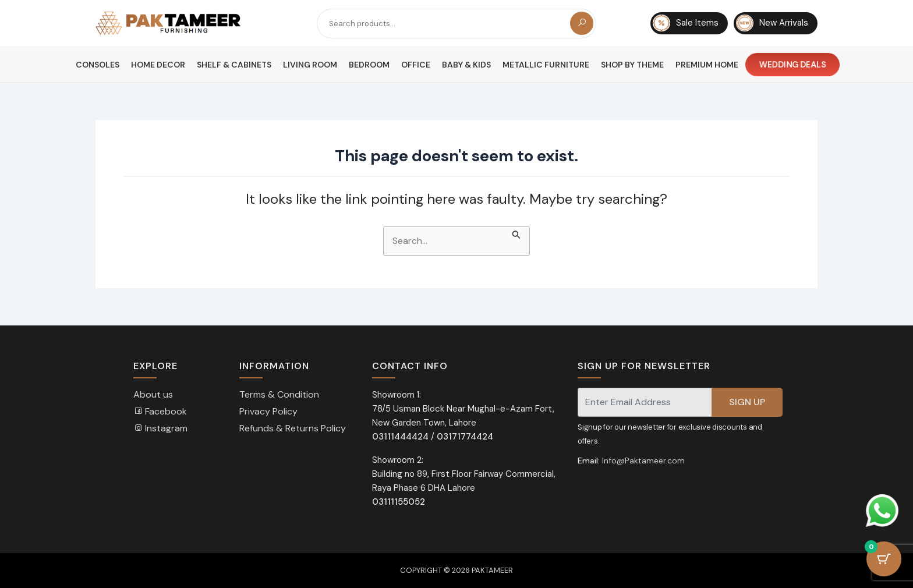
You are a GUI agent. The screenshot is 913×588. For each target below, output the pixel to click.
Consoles (98, 65)
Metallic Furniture (546, 65)
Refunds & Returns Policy (293, 428)
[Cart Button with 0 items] (884, 559)
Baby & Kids (466, 65)
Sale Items (686, 23)
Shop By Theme (632, 65)
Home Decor (158, 65)
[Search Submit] (516, 233)
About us (153, 394)
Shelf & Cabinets (234, 65)
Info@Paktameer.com (643, 461)
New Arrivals (772, 23)
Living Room (310, 65)
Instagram (160, 428)
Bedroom (369, 65)
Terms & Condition (279, 394)
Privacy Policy (268, 411)
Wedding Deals (792, 65)
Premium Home (707, 65)
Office (416, 65)
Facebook (160, 411)
